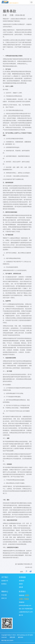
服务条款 (10, 11)
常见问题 (4, 595)
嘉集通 (21, 587)
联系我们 (4, 584)
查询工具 (4, 598)
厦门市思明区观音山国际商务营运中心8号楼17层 (26, 612)
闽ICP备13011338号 (7, 640)
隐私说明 (12, 637)
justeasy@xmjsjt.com (25, 605)
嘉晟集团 (22, 581)
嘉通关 (21, 584)
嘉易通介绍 (5, 581)
